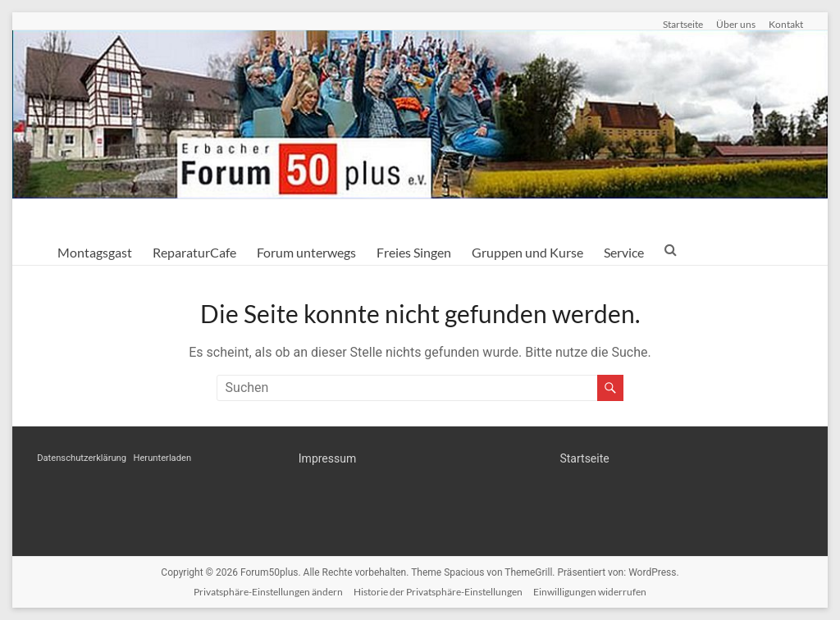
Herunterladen (162, 458)
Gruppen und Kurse (527, 252)
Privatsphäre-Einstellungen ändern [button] (268, 592)
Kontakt (786, 24)
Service (624, 252)
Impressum (327, 458)
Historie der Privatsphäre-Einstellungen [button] (438, 592)
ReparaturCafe (194, 252)
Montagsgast (95, 252)
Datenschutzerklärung (82, 458)
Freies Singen (414, 252)
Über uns (736, 24)
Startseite (683, 24)
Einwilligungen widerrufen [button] (590, 592)
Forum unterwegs (306, 252)
